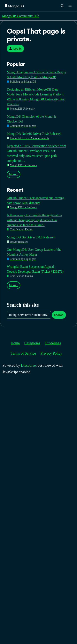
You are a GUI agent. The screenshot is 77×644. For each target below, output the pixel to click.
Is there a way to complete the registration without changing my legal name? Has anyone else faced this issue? (34, 220)
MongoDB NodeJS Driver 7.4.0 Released (34, 134)
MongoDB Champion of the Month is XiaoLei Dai (32, 119)
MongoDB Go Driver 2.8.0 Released (31, 237)
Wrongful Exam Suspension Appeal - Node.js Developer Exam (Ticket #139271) (35, 269)
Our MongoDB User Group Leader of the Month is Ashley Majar (34, 252)
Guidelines (53, 343)
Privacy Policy (51, 353)
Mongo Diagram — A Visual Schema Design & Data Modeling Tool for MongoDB (36, 75)
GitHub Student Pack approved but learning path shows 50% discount (36, 200)
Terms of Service (23, 353)
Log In (15, 49)
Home (15, 343)
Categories (32, 343)
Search (59, 315)
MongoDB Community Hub (21, 16)
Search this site (23, 305)
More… (13, 174)
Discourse (28, 365)
